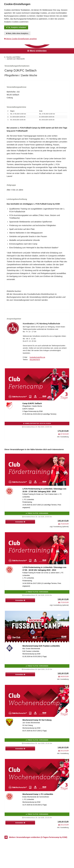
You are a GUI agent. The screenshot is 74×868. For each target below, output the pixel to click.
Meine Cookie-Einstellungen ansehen (20, 39)
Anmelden (20, 522)
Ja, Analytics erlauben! (16, 27)
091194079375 (35, 360)
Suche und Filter (13, 57)
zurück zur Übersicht (16, 59)
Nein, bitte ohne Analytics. (17, 33)
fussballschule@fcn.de (37, 357)
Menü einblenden (37, 51)
